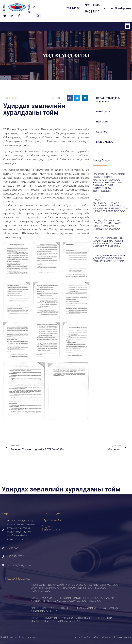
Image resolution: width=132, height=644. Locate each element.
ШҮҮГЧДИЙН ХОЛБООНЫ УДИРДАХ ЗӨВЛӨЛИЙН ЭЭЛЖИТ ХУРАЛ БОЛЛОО (109, 258)
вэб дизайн (91, 637)
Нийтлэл (102, 122)
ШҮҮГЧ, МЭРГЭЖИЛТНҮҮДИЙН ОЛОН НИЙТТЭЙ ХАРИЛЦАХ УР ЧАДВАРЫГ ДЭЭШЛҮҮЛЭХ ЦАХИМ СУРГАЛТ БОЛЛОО (111, 206)
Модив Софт (109, 637)
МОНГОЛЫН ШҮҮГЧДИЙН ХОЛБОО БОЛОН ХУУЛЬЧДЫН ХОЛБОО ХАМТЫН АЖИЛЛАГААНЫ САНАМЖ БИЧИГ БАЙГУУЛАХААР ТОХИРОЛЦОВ (109, 183)
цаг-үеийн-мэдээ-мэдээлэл (108, 100)
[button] (38, 16)
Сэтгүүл (101, 132)
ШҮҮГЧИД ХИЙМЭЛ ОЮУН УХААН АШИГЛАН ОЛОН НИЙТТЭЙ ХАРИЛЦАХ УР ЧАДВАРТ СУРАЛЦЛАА (109, 242)
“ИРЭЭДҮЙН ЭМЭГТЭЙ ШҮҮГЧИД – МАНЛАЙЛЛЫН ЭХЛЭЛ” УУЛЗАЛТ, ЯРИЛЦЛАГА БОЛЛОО (110, 225)
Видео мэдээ (105, 142)
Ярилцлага (103, 112)
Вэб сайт (78, 637)
